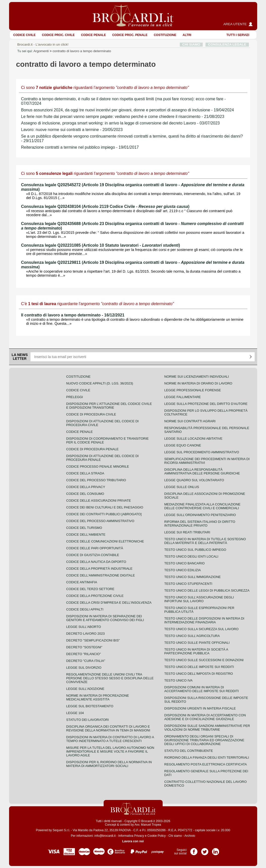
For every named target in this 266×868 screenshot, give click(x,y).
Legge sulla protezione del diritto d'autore (206, 404)
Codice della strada (85, 473)
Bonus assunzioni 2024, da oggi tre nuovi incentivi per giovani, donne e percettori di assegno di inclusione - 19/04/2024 (128, 110)
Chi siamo (175, 836)
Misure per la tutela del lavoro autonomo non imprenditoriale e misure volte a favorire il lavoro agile (110, 751)
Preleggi (75, 397)
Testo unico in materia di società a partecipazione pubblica (196, 651)
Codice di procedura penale (93, 449)
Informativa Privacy (131, 836)
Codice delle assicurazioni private (99, 501)
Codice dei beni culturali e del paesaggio (105, 507)
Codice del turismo (84, 528)
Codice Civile (25, 35)
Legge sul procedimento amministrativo (202, 452)
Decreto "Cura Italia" (86, 661)
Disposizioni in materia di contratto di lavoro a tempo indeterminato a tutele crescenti (110, 739)
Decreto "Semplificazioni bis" (93, 640)
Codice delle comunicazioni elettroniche (105, 541)
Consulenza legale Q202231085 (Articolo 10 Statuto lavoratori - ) (101, 245)
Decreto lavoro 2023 (86, 634)
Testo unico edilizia (183, 570)
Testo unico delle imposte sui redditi (199, 667)
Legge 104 (75, 713)
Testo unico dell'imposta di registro (199, 674)
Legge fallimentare (183, 397)
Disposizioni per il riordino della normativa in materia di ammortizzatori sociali (109, 764)
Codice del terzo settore (90, 589)
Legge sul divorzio (84, 668)
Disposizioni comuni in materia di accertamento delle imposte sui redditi (202, 689)
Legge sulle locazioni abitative (194, 439)
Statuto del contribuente (189, 751)
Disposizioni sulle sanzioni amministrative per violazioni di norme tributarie (207, 728)
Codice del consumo (85, 494)
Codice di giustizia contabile (93, 555)
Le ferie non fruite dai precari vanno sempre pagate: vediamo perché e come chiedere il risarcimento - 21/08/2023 (123, 117)
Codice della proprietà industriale (99, 569)
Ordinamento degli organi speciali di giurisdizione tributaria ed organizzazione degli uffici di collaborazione (204, 740)
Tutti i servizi (238, 35)
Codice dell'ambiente (86, 535)
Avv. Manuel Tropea (148, 825)
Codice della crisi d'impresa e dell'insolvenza (109, 603)
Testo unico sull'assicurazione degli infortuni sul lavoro (199, 599)
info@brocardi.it (105, 836)
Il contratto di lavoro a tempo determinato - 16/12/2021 (73, 315)
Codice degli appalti (85, 609)
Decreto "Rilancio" (84, 654)
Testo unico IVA (179, 680)
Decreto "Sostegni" (84, 647)
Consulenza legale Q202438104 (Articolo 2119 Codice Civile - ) (105, 206)
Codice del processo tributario (96, 480)
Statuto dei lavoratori (88, 720)
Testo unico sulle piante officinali (197, 643)
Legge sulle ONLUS (182, 487)
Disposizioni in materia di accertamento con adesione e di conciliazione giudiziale (205, 717)
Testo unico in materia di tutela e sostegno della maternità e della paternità (205, 541)
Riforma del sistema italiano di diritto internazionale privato (200, 524)
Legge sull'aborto (84, 627)
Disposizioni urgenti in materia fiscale (200, 708)
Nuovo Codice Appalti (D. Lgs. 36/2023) (100, 383)
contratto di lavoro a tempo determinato (82, 51)
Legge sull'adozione (85, 689)
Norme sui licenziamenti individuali (197, 377)
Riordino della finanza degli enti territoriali (207, 758)
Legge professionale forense (193, 390)
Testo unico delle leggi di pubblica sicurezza (207, 590)
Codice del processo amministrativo (100, 521)
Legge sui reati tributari (187, 532)
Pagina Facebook (194, 850)
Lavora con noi (133, 841)
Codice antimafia (82, 582)
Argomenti (41, 51)
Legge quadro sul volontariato (194, 480)
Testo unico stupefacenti (188, 584)
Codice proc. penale (130, 35)
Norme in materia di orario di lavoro (198, 383)
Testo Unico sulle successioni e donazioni (204, 660)
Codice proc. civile (58, 35)
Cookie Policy (157, 836)
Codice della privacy (86, 487)
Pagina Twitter (205, 850)
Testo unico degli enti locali (191, 556)
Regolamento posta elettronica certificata (206, 764)
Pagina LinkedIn (216, 850)
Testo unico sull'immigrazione (193, 577)
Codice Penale (93, 35)
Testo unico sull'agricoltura (192, 636)
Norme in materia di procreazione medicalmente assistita (98, 697)
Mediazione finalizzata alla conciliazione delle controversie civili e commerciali (202, 506)
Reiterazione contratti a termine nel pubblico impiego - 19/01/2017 (80, 147)
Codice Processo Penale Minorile (98, 467)
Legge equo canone (183, 445)
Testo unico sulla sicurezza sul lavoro (202, 629)
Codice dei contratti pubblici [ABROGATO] (104, 514)
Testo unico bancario (185, 563)
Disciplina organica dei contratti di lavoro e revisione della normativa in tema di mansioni (108, 728)
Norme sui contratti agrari (190, 421)
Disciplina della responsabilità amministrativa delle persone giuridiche (202, 471)
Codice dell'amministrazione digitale (101, 575)
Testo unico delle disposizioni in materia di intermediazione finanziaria (204, 620)
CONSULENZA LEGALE (227, 44)
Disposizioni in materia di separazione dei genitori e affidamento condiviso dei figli (105, 618)
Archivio (190, 836)
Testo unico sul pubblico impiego (195, 550)
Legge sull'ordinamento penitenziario (200, 515)
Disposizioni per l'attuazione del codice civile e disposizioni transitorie (109, 406)
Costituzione (165, 35)
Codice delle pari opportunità (95, 548)
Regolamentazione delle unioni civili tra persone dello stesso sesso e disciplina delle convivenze (110, 678)
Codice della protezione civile (95, 596)
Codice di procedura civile (91, 414)
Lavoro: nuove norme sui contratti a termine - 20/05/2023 (72, 130)
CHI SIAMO (191, 44)
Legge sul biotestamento (90, 706)
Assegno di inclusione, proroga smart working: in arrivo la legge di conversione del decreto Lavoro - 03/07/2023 (121, 123)
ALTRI (187, 35)
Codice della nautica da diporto (96, 562)
